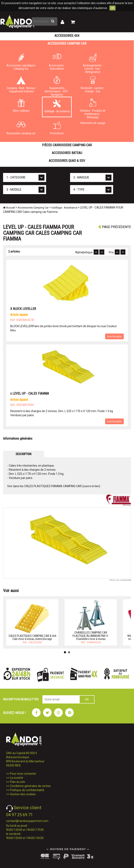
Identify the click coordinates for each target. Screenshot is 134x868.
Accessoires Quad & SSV (67, 161)
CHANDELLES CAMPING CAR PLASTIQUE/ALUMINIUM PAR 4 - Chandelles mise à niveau (91, 636)
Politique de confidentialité (27, 790)
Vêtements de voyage (93, 123)
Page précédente (115, 227)
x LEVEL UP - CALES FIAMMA (30, 393)
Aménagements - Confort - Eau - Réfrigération (93, 63)
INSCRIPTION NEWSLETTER (21, 699)
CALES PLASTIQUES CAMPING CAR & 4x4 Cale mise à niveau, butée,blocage (32, 637)
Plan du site (18, 782)
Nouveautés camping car (21, 128)
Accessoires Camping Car (67, 43)
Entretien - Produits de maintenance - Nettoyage (93, 108)
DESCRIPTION (24, 454)
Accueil (9, 208)
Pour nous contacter (23, 774)
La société (17, 778)
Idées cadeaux (21, 105)
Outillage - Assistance (57, 106)
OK (112, 8)
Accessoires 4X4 (67, 36)
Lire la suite (114, 336)
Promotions (57, 128)
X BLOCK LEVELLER (23, 309)
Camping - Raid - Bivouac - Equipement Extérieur (21, 85)
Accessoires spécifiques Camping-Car (21, 62)
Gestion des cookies (23, 794)
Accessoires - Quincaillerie (57, 62)
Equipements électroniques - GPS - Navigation (57, 85)
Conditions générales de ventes (30, 786)
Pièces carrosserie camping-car (67, 145)
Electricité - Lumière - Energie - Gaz (93, 85)
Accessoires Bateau (67, 153)
